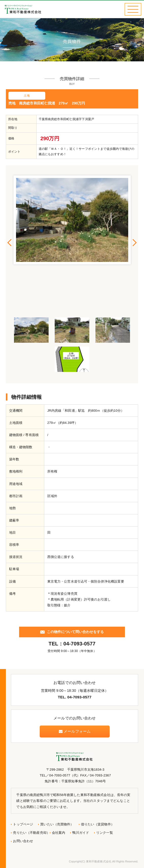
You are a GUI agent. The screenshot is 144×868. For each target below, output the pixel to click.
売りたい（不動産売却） (31, 833)
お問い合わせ (23, 841)
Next (134, 243)
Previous (10, 243)
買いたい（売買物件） (57, 824)
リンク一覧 (105, 833)
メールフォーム (75, 731)
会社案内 (59, 833)
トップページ (23, 824)
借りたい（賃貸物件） (98, 824)
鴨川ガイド (81, 833)
